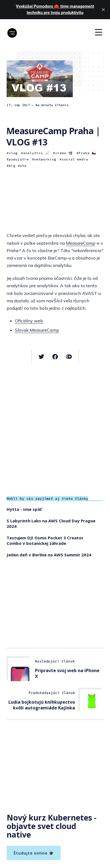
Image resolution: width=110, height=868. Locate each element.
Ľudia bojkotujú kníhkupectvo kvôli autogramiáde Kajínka (42, 705)
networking (45, 159)
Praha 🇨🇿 (87, 153)
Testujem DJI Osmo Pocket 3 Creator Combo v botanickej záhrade (45, 540)
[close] (103, 10)
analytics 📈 (36, 153)
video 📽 (64, 153)
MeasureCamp (81, 243)
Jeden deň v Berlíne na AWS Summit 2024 (49, 555)
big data (18, 166)
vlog (13, 153)
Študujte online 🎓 (34, 853)
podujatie (19, 159)
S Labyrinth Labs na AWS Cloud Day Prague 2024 (51, 523)
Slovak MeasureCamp (37, 330)
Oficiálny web (29, 321)
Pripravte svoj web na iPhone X (67, 673)
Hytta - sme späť (24, 509)
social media (75, 159)
